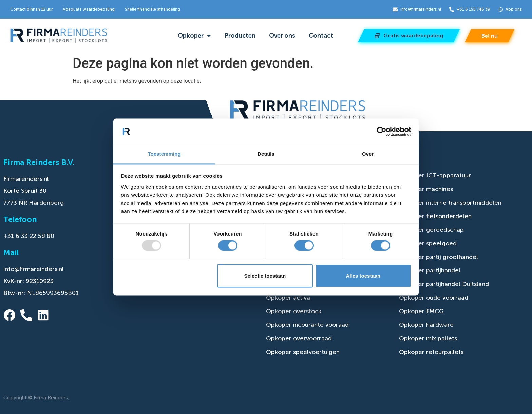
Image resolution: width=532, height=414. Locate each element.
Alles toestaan (363, 276)
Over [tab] (368, 154)
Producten (240, 36)
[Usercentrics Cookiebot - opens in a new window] (382, 132)
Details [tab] (266, 154)
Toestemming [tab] (164, 154)
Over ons (282, 36)
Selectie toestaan (265, 276)
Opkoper (194, 36)
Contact (321, 36)
